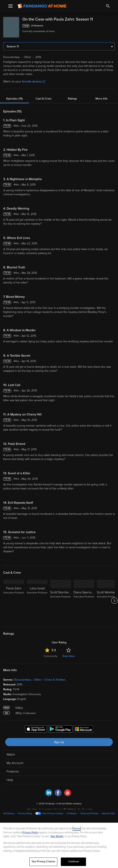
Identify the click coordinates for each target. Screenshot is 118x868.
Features (13, 771)
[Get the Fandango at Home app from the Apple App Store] (36, 730)
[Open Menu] (10, 6)
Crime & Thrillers (55, 680)
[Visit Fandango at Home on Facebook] (58, 795)
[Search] (108, 6)
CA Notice (72, 813)
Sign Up (59, 742)
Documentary (23, 680)
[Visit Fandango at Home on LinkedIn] (49, 795)
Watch (11, 755)
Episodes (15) (14, 99)
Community (50, 656)
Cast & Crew (43, 99)
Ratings (72, 99)
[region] (59, 845)
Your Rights (57, 836)
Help (10, 780)
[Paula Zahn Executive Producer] (14, 601)
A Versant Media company (69, 804)
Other (38, 680)
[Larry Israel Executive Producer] (37, 601)
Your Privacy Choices (53, 813)
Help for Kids (108, 813)
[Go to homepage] (42, 6)
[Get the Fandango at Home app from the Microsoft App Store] (83, 730)
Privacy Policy (25, 813)
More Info (101, 99)
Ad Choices (9, 813)
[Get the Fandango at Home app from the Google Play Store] (60, 730)
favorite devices (34, 82)
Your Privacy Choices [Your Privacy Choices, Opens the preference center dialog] (43, 862)
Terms (77, 829)
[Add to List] (113, 26)
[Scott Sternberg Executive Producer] (61, 601)
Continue (73, 862)
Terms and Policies (89, 813)
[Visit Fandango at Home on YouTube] (68, 795)
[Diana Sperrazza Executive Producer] (84, 601)
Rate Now (69, 656)
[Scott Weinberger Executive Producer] (107, 601)
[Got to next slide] (114, 601)
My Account (15, 763)
